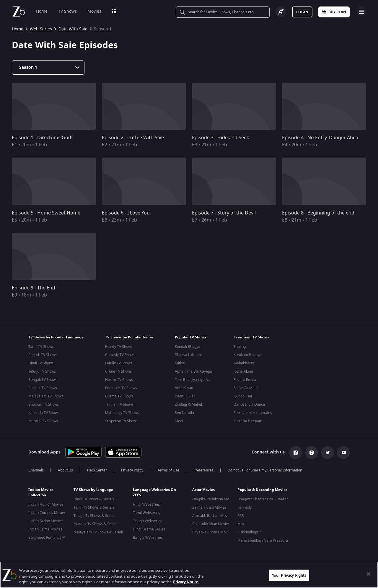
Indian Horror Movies (46, 503)
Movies (94, 11)
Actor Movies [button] (203, 489)
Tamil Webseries (146, 512)
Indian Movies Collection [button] (41, 491)
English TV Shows (43, 355)
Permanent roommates (253, 413)
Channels (36, 469)
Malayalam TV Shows (46, 396)
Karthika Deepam (248, 421)
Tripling (240, 347)
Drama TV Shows (119, 396)
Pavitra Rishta (245, 380)
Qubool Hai (243, 396)
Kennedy (245, 506)
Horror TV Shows (119, 380)
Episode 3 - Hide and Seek (221, 138)
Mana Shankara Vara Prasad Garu (265, 539)
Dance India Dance (249, 404)
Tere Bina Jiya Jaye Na (193, 380)
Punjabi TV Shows (43, 388)
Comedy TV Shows (120, 355)
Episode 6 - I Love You (126, 213)
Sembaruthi (184, 413)
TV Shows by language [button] (93, 489)
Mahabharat (244, 363)
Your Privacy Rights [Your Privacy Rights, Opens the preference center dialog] (289, 575)
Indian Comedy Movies (47, 512)
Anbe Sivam (185, 388)
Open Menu (361, 11)
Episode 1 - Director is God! (42, 138)
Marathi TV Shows (43, 421)
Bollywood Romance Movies (51, 536)
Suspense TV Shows (121, 421)
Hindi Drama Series (149, 528)
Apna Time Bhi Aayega (193, 371)
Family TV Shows (119, 363)
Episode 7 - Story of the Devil (224, 213)
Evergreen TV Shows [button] (251, 337)
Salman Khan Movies (209, 506)
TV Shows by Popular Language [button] (56, 337)
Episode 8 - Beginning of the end (318, 213)
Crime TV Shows (118, 371)
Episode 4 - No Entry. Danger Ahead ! (323, 138)
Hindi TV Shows (41, 363)
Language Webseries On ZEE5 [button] (154, 491)
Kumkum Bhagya (247, 355)
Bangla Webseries (148, 536)
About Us (65, 469)
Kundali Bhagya (188, 347)
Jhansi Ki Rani (186, 396)
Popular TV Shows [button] (190, 337)
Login (302, 12)
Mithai (180, 363)
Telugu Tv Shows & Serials (95, 515)
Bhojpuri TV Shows (44, 404)
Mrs (241, 523)
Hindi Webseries (146, 503)
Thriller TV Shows (119, 404)
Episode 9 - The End (34, 288)
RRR (241, 515)
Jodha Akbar (243, 371)
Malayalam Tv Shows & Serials (99, 531)
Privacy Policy (132, 469)
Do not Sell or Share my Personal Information (265, 469)
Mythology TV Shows (122, 413)
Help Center (97, 469)
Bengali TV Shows (43, 380)
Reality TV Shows (119, 347)
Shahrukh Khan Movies (211, 523)
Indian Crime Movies (45, 528)
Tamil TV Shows (41, 347)
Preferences (203, 469)
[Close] (369, 574)
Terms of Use (168, 469)
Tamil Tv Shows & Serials (94, 506)
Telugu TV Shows (42, 371)
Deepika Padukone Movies (214, 498)
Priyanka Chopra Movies (212, 531)
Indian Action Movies (45, 520)
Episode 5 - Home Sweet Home (46, 213)
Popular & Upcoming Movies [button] (262, 489)
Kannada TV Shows (44, 413)
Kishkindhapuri (250, 531)
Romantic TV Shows (121, 388)
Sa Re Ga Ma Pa (247, 388)
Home (42, 11)
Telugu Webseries (148, 520)
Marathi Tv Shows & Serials (96, 523)
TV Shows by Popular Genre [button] (129, 337)
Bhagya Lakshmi (188, 355)
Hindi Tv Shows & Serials (94, 498)
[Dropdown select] (48, 68)
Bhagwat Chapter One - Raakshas (265, 498)
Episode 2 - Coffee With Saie (133, 138)
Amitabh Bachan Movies (212, 515)
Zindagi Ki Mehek (189, 404)
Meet (179, 421)
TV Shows (67, 11)
